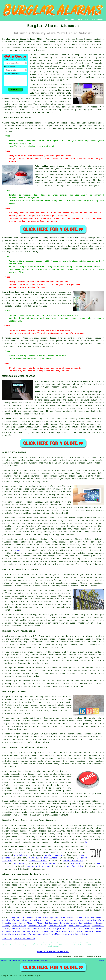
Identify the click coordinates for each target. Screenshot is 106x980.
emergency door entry (39, 866)
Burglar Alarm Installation (38, 931)
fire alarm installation (43, 858)
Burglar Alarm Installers (68, 929)
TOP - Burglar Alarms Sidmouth (19, 939)
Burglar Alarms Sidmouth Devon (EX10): (24, 39)
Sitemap (4, 960)
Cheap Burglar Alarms (22, 918)
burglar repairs (53, 855)
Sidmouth (18, 550)
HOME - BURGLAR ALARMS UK (53, 952)
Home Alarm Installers (49, 934)
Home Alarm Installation (69, 931)
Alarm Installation (32, 920)
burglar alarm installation (48, 852)
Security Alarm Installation (76, 923)
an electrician (75, 866)
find (11, 825)
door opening (20, 864)
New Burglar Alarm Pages (17, 960)
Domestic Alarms (37, 926)
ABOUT (80, 20)
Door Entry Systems (56, 920)
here (87, 842)
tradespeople (37, 869)
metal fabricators (73, 861)
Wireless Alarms (94, 918)
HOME (67, 20)
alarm (51, 550)
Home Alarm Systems (47, 918)
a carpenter (49, 864)
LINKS (73, 20)
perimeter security (30, 575)
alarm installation (48, 564)
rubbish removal (38, 861)
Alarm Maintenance (47, 923)
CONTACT (88, 20)
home (67, 847)
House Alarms (77, 920)
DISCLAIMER (98, 20)
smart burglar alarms (70, 879)
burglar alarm (74, 636)
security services (24, 907)
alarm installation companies (82, 553)
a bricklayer (21, 855)
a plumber (76, 864)
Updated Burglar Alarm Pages (38, 960)
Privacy (102, 960)
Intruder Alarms (57, 926)
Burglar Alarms (11, 920)
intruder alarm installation (75, 891)
